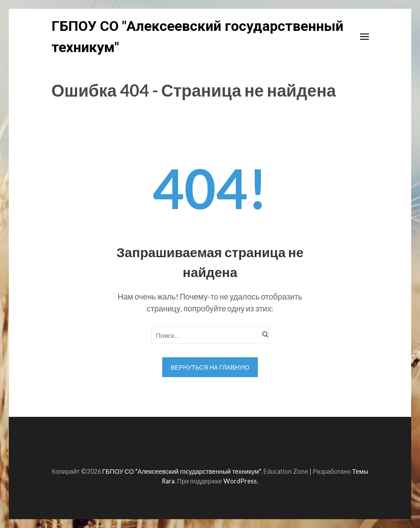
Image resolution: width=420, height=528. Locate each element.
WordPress (240, 481)
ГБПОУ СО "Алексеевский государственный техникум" (181, 471)
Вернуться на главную (210, 367)
